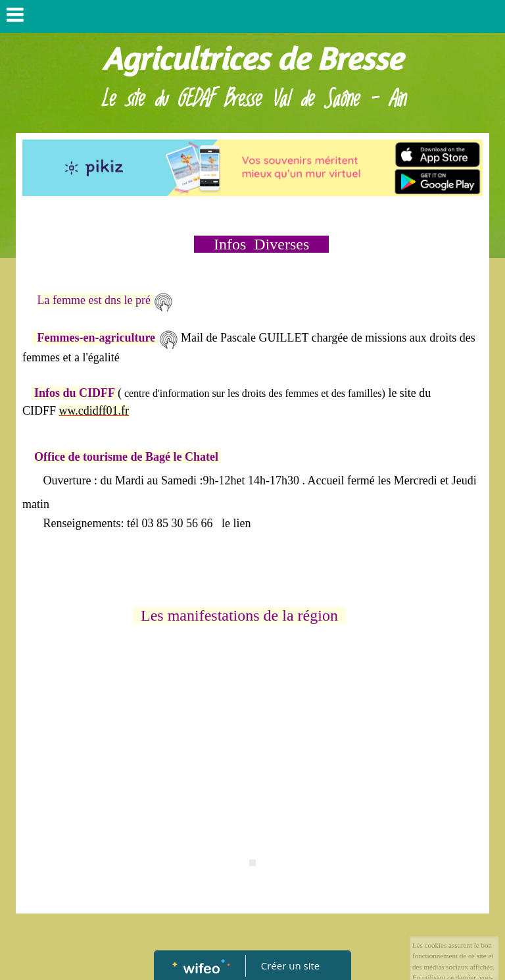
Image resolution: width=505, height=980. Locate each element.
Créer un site (290, 966)
